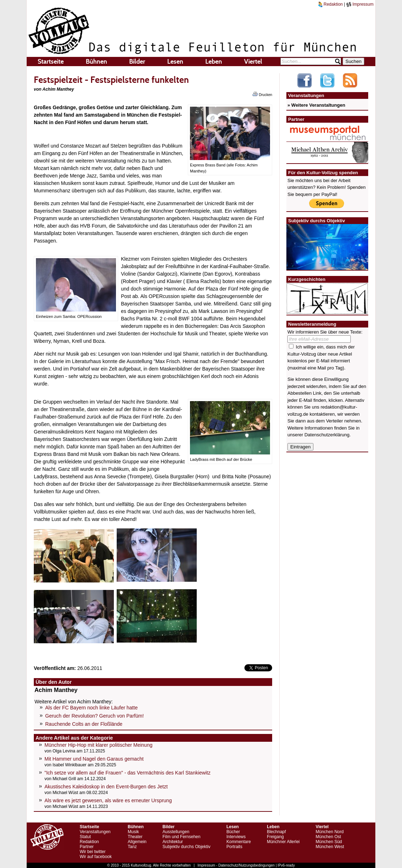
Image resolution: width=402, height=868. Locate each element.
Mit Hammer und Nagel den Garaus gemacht (94, 759)
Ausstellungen (176, 832)
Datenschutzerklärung (327, 435)
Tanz (132, 847)
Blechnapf (276, 832)
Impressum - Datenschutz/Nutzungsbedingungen (236, 865)
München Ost (328, 837)
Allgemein (137, 842)
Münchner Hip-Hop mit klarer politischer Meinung (98, 745)
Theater (135, 837)
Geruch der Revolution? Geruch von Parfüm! (94, 716)
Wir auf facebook (96, 857)
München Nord (330, 832)
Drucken (262, 94)
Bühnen (96, 62)
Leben (214, 62)
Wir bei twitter (93, 852)
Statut (85, 837)
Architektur (173, 842)
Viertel (253, 62)
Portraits (234, 847)
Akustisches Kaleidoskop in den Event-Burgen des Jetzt (106, 787)
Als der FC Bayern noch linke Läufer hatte (91, 708)
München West (330, 847)
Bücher (233, 832)
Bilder (137, 62)
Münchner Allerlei (283, 842)
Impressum (360, 4)
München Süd (329, 842)
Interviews (236, 837)
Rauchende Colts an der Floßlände (84, 724)
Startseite (51, 62)
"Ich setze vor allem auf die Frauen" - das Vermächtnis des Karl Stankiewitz (128, 773)
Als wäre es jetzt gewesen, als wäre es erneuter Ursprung (108, 800)
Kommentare (239, 842)
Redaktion (330, 4)
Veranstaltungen (95, 832)
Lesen (175, 62)
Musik (133, 832)
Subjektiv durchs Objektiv (187, 847)
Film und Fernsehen (182, 837)
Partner (87, 847)
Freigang (275, 837)
